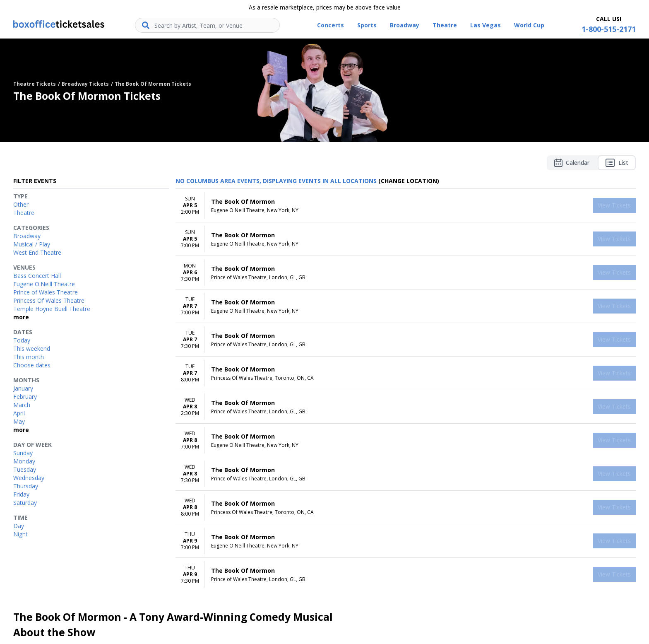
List (617, 163)
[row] (406, 206)
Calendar (572, 163)
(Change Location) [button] (409, 181)
